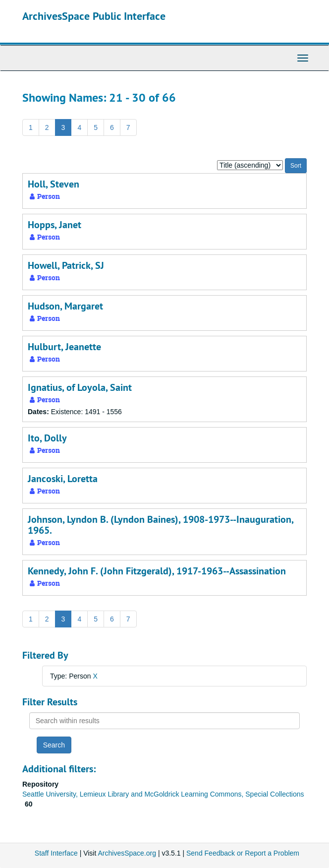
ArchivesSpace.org (127, 853)
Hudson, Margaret (65, 306)
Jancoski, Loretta (63, 479)
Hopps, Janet (55, 225)
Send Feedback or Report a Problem (243, 853)
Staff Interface (56, 853)
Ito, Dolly (47, 438)
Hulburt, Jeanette (64, 347)
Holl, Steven (54, 184)
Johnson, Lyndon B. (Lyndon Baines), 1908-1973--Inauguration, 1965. (161, 525)
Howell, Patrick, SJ (66, 265)
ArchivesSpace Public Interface (94, 16)
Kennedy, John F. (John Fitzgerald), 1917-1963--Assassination (157, 571)
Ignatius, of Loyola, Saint (80, 387)
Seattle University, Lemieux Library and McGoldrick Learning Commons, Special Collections (163, 794)
